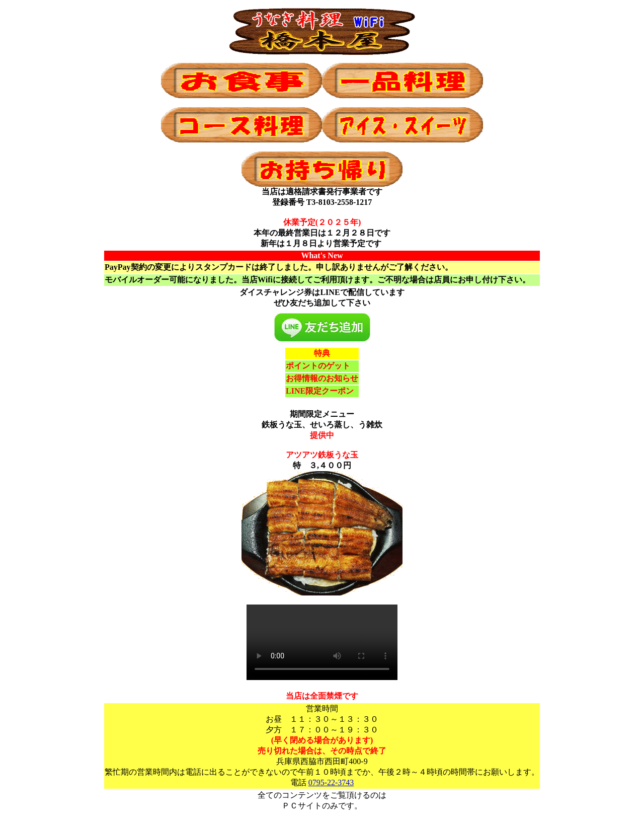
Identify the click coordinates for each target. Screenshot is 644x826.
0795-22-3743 (331, 782)
